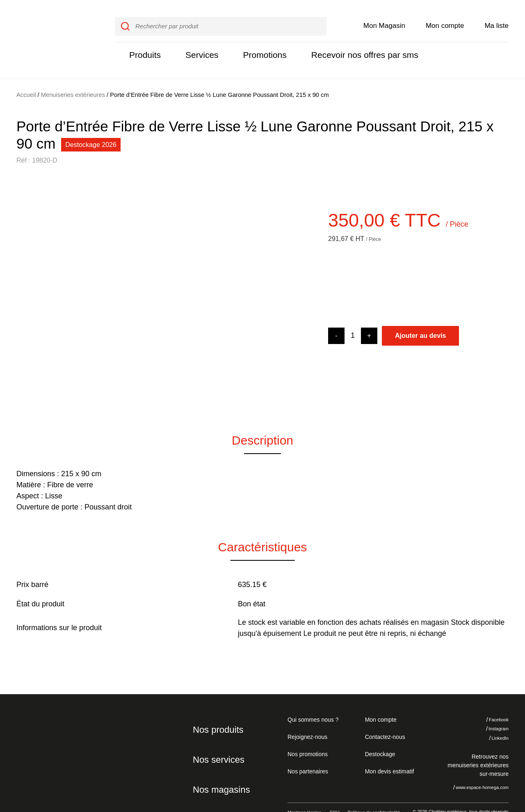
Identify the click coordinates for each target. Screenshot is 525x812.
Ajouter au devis (420, 318)
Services (199, 46)
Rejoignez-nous (306, 719)
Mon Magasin (384, 17)
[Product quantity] (353, 318)
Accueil (26, 78)
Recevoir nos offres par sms (355, 46)
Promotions (260, 46)
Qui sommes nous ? (312, 702)
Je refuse (440, 766)
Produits (144, 46)
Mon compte (445, 17)
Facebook (493, 702)
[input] (220, 18)
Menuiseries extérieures (73, 78)
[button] (29, 280)
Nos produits (217, 712)
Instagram (493, 711)
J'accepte (490, 766)
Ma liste (497, 17)
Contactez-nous (384, 719)
